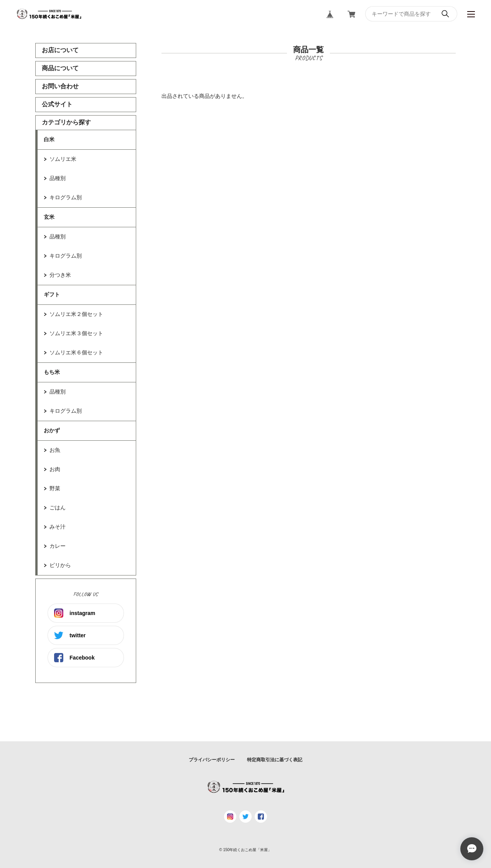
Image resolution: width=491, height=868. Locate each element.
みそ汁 (58, 527)
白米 (49, 139)
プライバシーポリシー (212, 760)
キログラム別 (66, 197)
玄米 (49, 217)
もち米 (52, 372)
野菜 (55, 488)
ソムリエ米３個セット (76, 333)
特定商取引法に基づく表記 (275, 760)
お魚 (55, 450)
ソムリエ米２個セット (76, 314)
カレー (58, 546)
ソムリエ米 (63, 159)
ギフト (52, 294)
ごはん (58, 508)
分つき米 (60, 275)
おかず (52, 430)
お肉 (55, 469)
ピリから (60, 565)
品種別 (58, 178)
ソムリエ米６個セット (76, 352)
